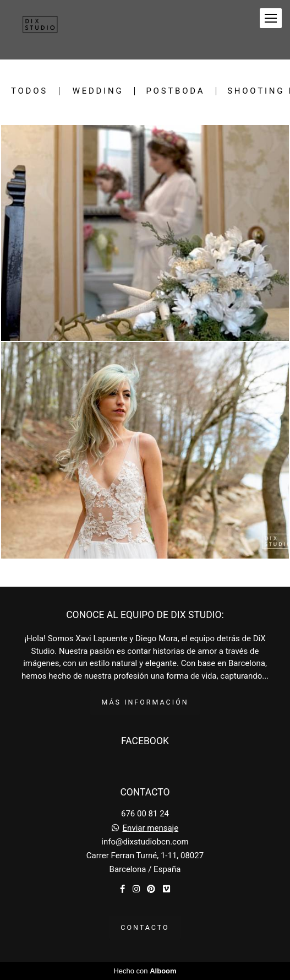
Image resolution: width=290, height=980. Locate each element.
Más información (145, 702)
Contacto (145, 927)
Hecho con (145, 971)
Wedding (98, 91)
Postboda (175, 91)
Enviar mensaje (151, 828)
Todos (29, 91)
